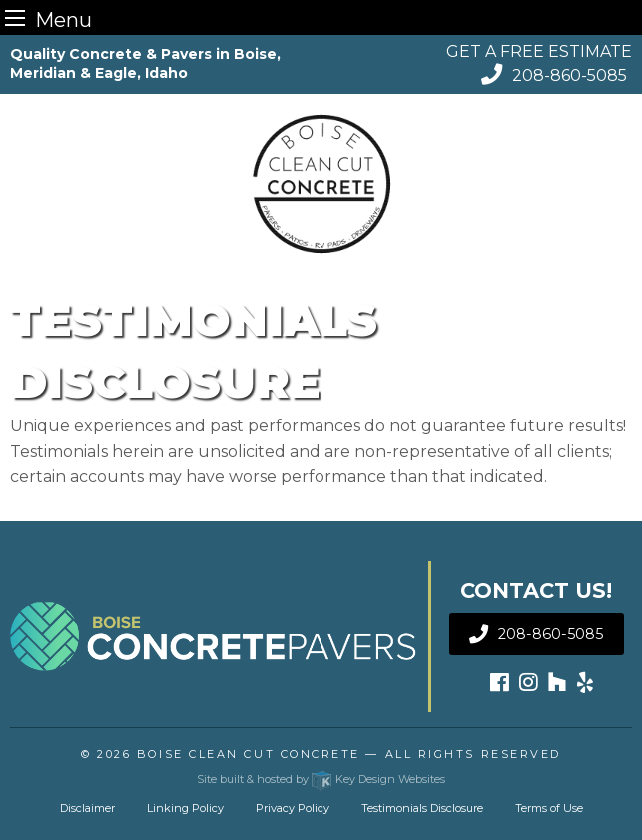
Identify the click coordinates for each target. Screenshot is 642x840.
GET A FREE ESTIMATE (539, 51)
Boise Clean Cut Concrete (249, 754)
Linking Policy (185, 808)
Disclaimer (87, 808)
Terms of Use (549, 808)
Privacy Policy (293, 808)
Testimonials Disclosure (422, 808)
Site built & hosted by (321, 779)
